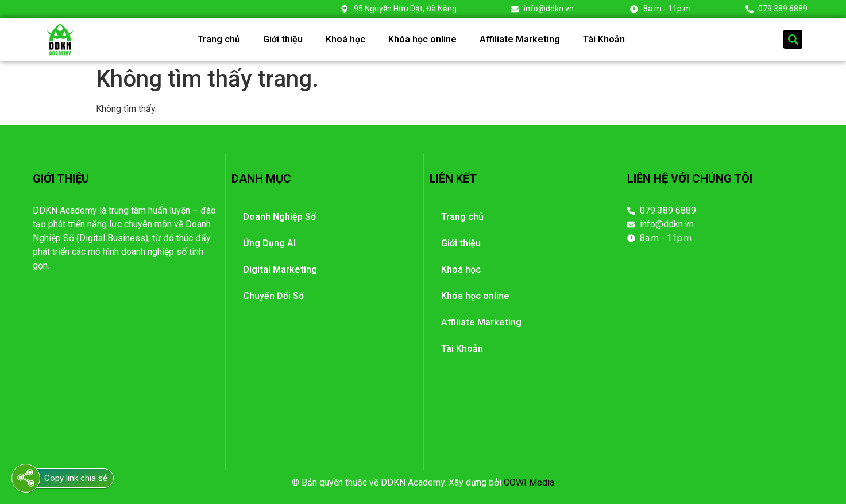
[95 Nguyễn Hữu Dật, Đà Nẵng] (721, 343)
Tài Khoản (604, 39)
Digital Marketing (280, 270)
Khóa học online (422, 39)
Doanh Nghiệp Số (279, 217)
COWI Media (529, 482)
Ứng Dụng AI (269, 243)
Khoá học (345, 39)
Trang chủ (219, 39)
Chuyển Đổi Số (273, 296)
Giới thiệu (283, 39)
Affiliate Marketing (520, 39)
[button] (793, 39)
